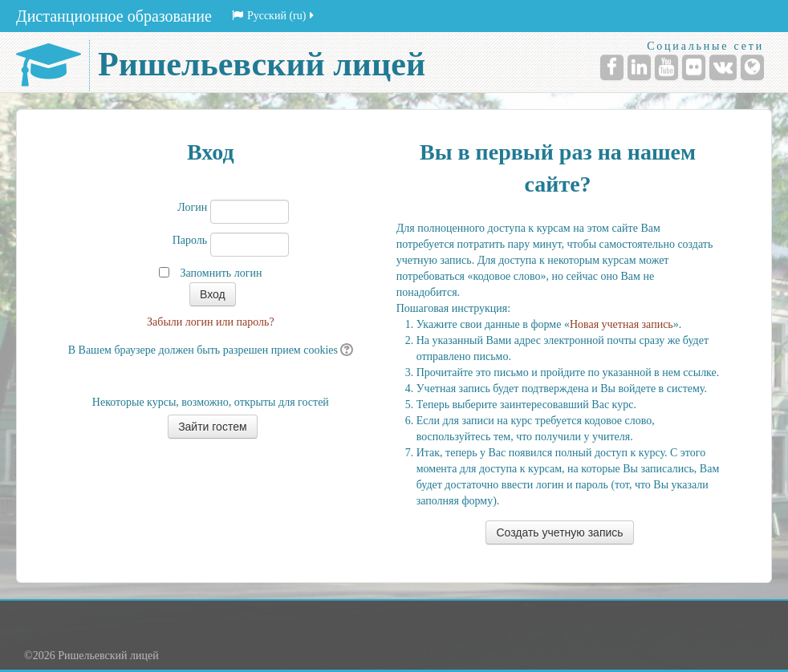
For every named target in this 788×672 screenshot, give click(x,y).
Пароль (190, 240)
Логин (192, 207)
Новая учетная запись (621, 324)
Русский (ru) (274, 16)
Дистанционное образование (114, 16)
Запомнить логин (221, 273)
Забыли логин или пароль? (211, 322)
